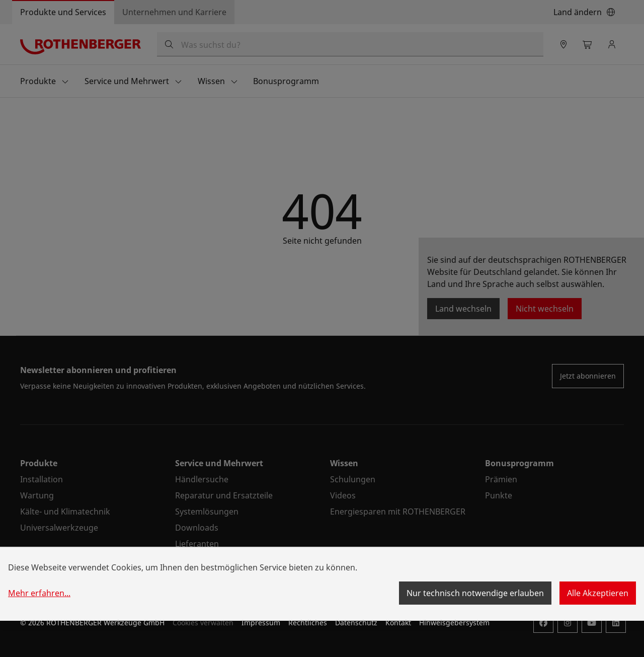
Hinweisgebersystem (454, 623)
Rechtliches (308, 623)
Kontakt (398, 623)
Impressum (261, 623)
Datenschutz (356, 623)
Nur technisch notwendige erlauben (475, 593)
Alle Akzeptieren (598, 593)
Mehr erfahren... (39, 593)
